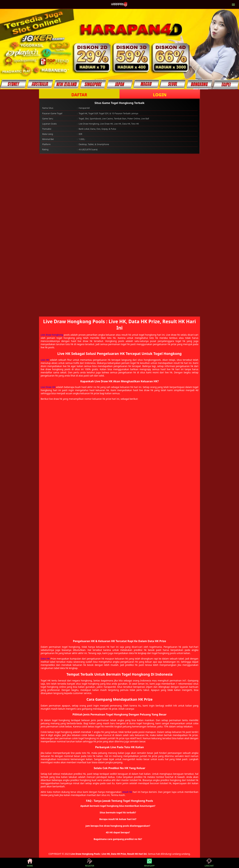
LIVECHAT (209, 863)
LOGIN (160, 95)
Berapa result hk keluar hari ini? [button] (118, 819)
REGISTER (90, 863)
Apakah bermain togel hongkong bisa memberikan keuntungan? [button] (118, 806)
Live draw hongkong (52, 335)
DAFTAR (79, 95)
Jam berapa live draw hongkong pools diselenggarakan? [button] (118, 826)
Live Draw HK (48, 387)
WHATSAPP (149, 863)
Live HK (45, 360)
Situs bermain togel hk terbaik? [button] (118, 812)
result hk (127, 792)
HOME (30, 863)
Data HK (45, 659)
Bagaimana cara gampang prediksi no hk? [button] (118, 839)
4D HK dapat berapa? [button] (118, 832)
